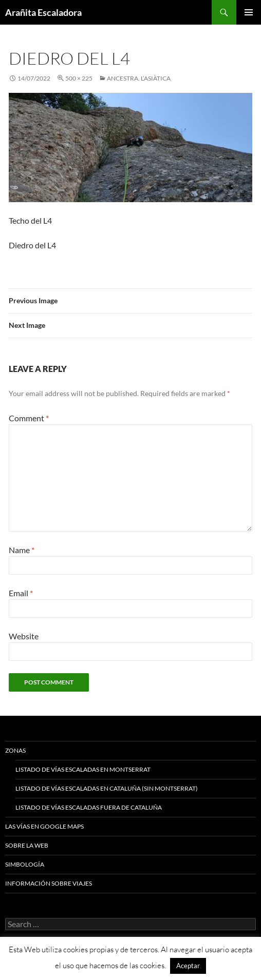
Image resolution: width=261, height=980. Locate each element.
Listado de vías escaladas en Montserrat (83, 769)
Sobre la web (27, 845)
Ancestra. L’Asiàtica (139, 78)
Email (21, 593)
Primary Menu (249, 12)
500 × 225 (79, 78)
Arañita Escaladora (43, 12)
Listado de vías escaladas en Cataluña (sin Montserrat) (107, 788)
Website (24, 636)
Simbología (25, 864)
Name (22, 550)
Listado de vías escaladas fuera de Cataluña (89, 807)
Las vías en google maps (44, 826)
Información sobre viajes (49, 883)
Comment (29, 418)
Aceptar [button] (188, 966)
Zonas (15, 750)
